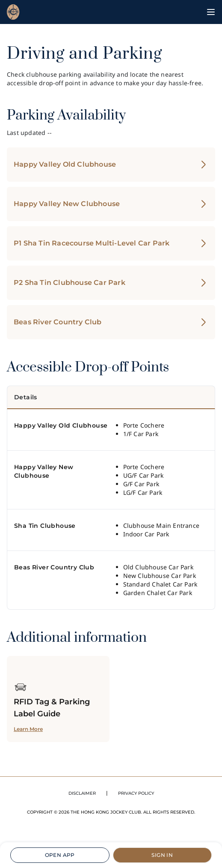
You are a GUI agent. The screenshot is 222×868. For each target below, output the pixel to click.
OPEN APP (60, 855)
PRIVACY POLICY (136, 793)
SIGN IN (162, 855)
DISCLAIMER (82, 793)
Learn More (28, 729)
